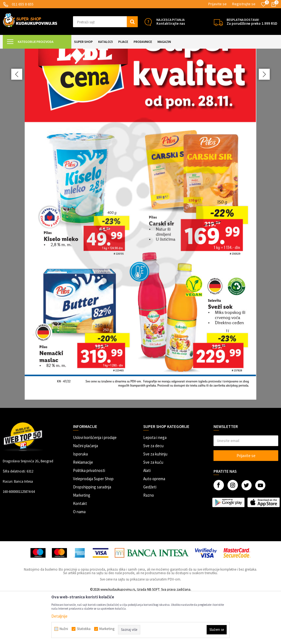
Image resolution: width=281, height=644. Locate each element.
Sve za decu (153, 494)
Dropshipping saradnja (92, 536)
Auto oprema (154, 527)
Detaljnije (59, 616)
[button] (105, 22)
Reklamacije (83, 511)
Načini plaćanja (85, 494)
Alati (147, 519)
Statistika (84, 629)
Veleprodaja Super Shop (93, 527)
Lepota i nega (155, 486)
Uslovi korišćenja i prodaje (95, 486)
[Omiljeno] (263, 4)
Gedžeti (150, 536)
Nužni (64, 629)
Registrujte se (244, 4)
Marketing (82, 544)
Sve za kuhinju (155, 503)
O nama (79, 560)
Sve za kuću (153, 511)
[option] (140, 253)
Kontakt (80, 552)
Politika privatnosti (89, 519)
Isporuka (80, 503)
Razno (149, 544)
